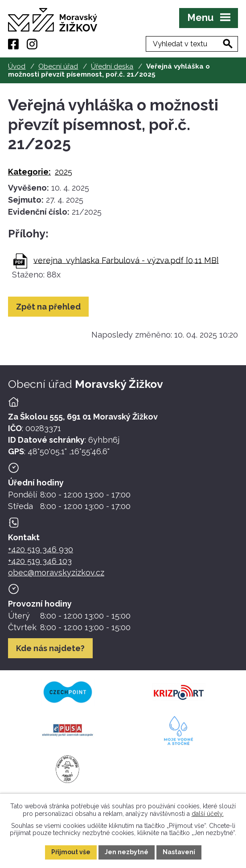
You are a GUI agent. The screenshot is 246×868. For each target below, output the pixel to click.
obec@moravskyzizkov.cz (56, 573)
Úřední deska (112, 66)
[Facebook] (13, 44)
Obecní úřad (58, 66)
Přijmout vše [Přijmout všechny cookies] (71, 852)
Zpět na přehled (48, 307)
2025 (64, 172)
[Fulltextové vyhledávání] (192, 44)
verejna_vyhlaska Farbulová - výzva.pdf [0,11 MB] (126, 260)
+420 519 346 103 (40, 561)
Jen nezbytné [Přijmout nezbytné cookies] (127, 852)
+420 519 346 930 (41, 549)
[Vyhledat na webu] (228, 44)
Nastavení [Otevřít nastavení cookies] (179, 852)
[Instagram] (32, 44)
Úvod (17, 66)
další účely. (208, 813)
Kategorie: (29, 172)
